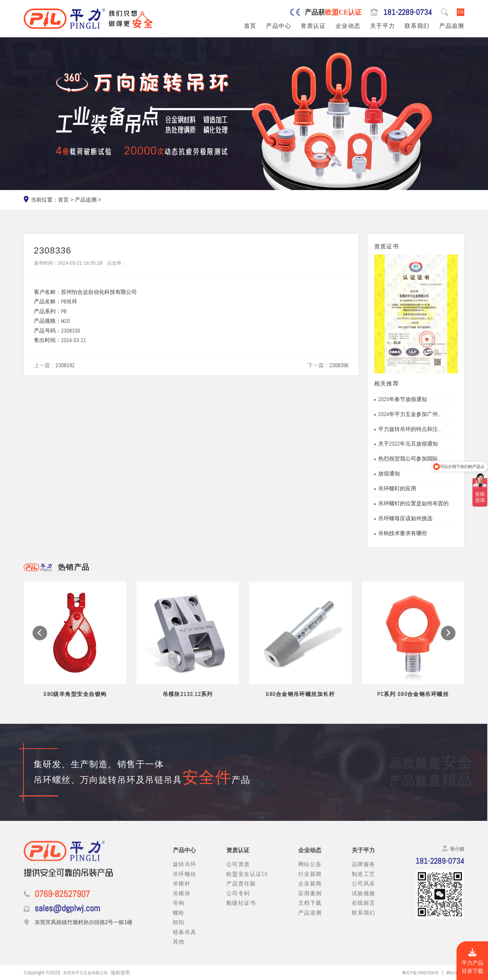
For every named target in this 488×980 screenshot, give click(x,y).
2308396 (339, 365)
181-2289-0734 (408, 12)
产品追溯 (452, 26)
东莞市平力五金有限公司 (89, 973)
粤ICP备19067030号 (414, 973)
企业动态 (348, 26)
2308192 (65, 365)
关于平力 (383, 26)
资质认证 (313, 26)
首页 (250, 26)
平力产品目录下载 (472, 962)
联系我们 (417, 26)
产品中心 (279, 26)
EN (461, 12)
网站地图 (453, 973)
